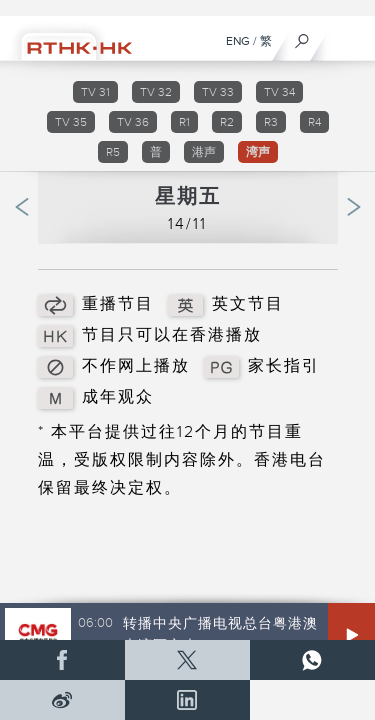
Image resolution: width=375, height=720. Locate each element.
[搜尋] (302, 36)
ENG (238, 41)
